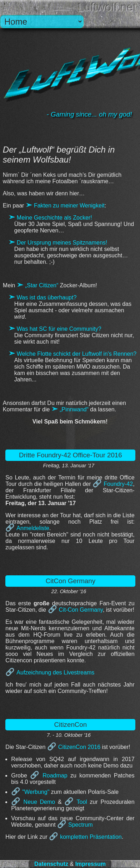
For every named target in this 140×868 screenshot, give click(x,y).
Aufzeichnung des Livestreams (55, 672)
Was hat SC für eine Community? (59, 329)
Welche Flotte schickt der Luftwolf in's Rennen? (77, 354)
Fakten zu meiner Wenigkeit (69, 206)
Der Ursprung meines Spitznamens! (62, 243)
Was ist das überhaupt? (47, 297)
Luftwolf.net (107, 7)
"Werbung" (36, 792)
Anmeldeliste (33, 528)
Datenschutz (51, 864)
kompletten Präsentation (91, 837)
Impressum (91, 864)
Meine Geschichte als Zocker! (54, 218)
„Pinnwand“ (74, 409)
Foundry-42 (118, 484)
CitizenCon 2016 (79, 747)
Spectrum (80, 825)
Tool (82, 802)
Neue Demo (39, 802)
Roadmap (55, 775)
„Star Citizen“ (42, 285)
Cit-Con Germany (81, 610)
